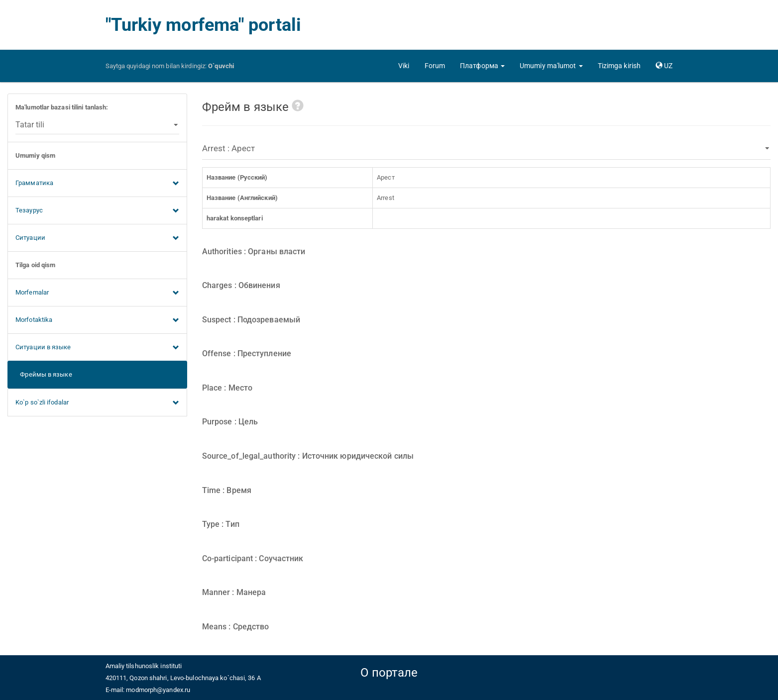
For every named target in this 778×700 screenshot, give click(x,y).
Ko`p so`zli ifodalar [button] (97, 403)
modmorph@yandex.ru (158, 690)
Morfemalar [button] (97, 293)
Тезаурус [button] (97, 211)
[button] (482, 66)
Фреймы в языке (44, 374)
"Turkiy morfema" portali (203, 25)
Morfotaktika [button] (97, 320)
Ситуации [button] (97, 238)
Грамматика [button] (97, 184)
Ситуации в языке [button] (97, 348)
